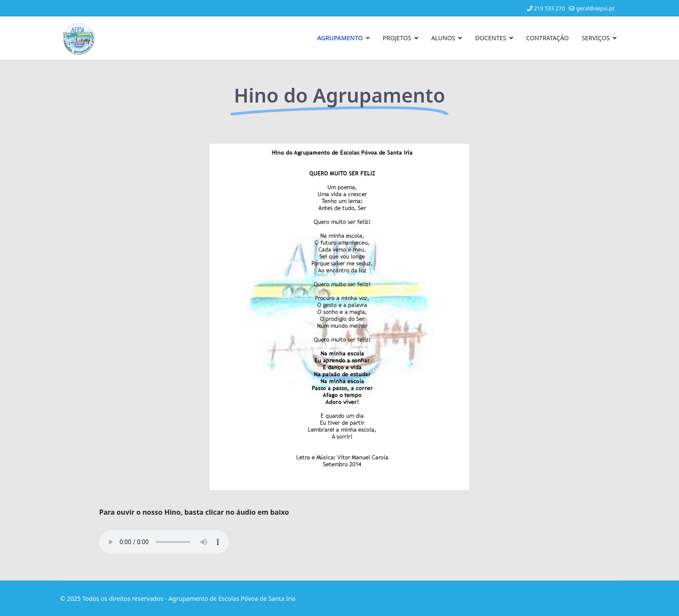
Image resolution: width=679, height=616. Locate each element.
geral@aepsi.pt (595, 8)
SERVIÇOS (596, 38)
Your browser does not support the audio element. (164, 542)
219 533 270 (549, 8)
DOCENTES (491, 38)
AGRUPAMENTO (340, 38)
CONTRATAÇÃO (548, 38)
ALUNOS (443, 38)
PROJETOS (397, 38)
